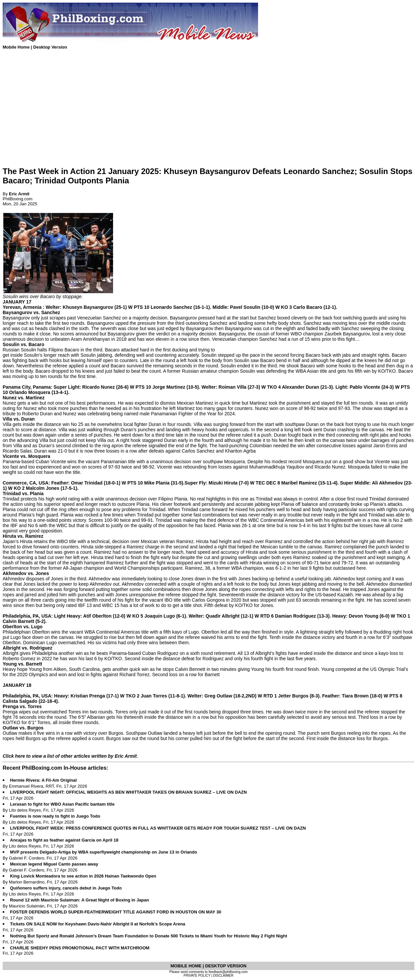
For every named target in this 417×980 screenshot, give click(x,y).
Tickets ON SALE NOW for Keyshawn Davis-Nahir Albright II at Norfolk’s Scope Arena (98, 924)
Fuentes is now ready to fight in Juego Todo (55, 816)
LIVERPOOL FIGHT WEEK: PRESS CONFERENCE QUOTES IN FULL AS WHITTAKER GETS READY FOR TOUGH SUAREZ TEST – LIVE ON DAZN (158, 828)
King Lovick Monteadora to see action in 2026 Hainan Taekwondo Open (83, 876)
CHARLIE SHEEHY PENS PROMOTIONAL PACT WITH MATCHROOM (80, 948)
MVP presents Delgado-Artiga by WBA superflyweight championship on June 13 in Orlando (104, 852)
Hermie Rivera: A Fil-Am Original (43, 780)
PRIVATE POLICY (197, 976)
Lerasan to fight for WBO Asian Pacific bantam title (62, 804)
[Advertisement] (202, 114)
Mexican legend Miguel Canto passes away (54, 864)
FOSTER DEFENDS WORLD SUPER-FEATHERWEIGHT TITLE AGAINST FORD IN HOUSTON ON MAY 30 (116, 912)
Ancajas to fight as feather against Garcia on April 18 (64, 840)
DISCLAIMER (223, 976)
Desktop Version (50, 47)
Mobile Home (17, 47)
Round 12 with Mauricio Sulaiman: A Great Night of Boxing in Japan (79, 900)
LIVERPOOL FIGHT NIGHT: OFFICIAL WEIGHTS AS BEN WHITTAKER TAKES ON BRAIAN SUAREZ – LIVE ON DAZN (128, 792)
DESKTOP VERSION (226, 966)
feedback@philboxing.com (228, 972)
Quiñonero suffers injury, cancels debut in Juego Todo (66, 888)
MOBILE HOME (187, 966)
